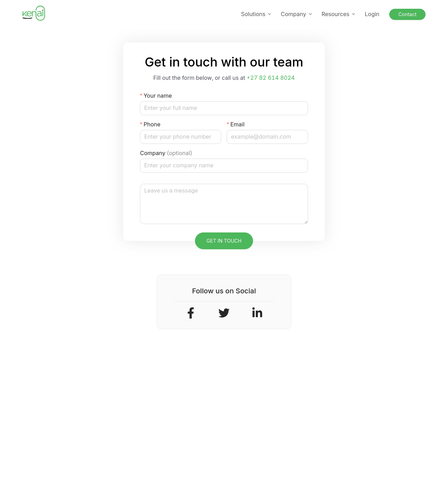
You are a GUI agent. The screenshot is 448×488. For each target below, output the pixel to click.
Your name (158, 96)
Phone (152, 124)
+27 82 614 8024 (271, 78)
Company (166, 153)
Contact (407, 14)
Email (237, 124)
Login (372, 14)
